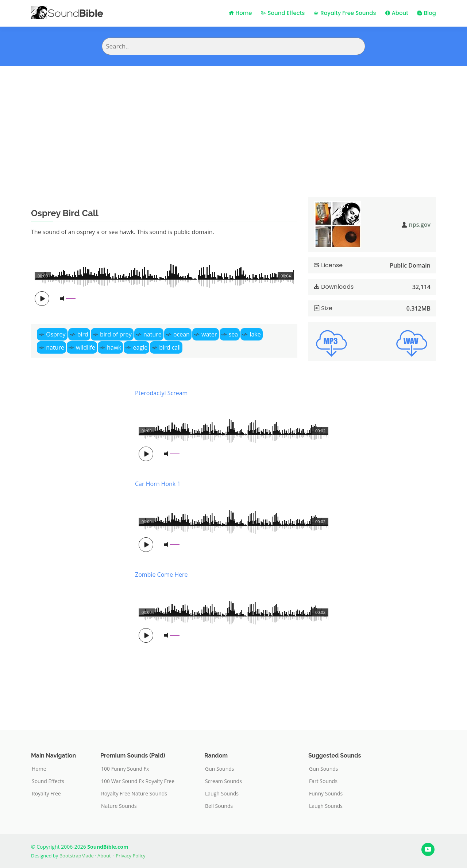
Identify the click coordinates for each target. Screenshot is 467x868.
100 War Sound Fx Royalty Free (138, 781)
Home (240, 13)
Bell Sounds (219, 806)
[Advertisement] (233, 121)
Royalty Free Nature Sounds (134, 794)
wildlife (86, 347)
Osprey (56, 334)
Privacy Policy (130, 856)
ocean (182, 334)
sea (233, 334)
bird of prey (116, 334)
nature (153, 334)
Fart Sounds (323, 781)
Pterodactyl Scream (161, 393)
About (397, 13)
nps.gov (420, 225)
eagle (140, 347)
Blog (427, 13)
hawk (114, 347)
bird (83, 334)
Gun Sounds (220, 769)
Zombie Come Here (161, 575)
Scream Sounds (223, 781)
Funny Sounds (326, 794)
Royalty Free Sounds (345, 13)
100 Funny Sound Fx (125, 769)
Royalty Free (46, 794)
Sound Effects (283, 13)
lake (255, 334)
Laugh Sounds (222, 794)
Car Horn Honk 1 (158, 484)
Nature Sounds (119, 806)
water (209, 334)
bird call (170, 347)
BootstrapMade (77, 856)
